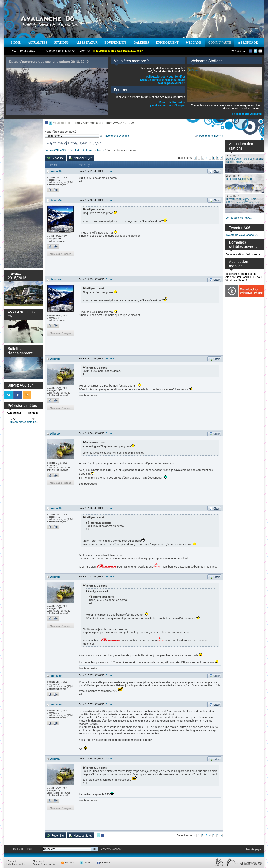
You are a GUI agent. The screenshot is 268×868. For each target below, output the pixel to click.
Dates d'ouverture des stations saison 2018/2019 (244, 160)
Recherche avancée (117, 136)
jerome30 (56, 171)
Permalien (110, 171)
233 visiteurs (239, 51)
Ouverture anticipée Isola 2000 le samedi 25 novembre (244, 201)
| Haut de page (252, 849)
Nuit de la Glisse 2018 (239, 179)
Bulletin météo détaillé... (24, 422)
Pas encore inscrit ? (211, 136)
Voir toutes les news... (239, 218)
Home (77, 123)
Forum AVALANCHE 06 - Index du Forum (69, 150)
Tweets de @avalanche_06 (242, 235)
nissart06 (56, 200)
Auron (100, 150)
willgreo (55, 359)
